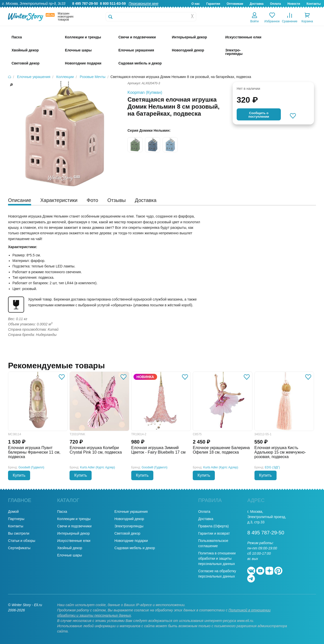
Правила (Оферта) (214, 526)
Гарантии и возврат (214, 533)
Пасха (62, 512)
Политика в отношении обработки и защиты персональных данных (217, 558)
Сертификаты (19, 548)
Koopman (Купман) (145, 92)
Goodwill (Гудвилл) (31, 467)
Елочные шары (70, 555)
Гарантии (213, 4)
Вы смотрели (19, 533)
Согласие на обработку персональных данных (217, 574)
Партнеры (16, 519)
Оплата (275, 4)
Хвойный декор (70, 548)
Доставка (257, 4)
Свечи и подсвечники (74, 526)
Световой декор (127, 533)
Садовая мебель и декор (135, 548)
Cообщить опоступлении (259, 115)
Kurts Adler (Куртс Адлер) (98, 467)
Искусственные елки (74, 541)
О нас (196, 4)
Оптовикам (235, 4)
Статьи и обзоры (22, 541)
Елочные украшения (131, 512)
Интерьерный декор (74, 533)
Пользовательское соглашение (213, 543)
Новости (294, 4)
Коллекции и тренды (74, 519)
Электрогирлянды (129, 526)
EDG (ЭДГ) (272, 467)
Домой (13, 512)
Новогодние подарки (131, 541)
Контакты (314, 4)
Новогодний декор (129, 519)
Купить (19, 475)
